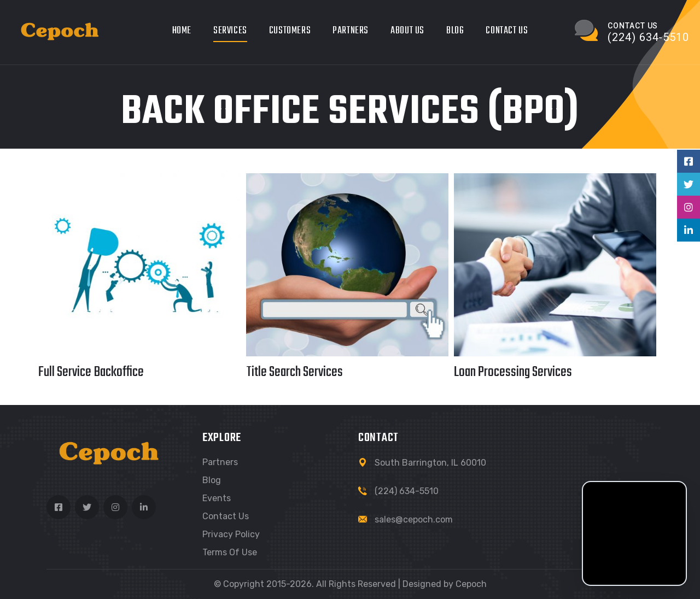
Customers (290, 31)
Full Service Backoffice (91, 372)
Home (182, 31)
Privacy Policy (231, 534)
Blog (455, 31)
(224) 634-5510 (407, 491)
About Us (407, 31)
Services (230, 31)
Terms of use (230, 552)
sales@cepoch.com (414, 519)
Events (217, 498)
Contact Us (507, 31)
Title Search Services (294, 372)
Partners (351, 31)
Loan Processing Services (513, 372)
